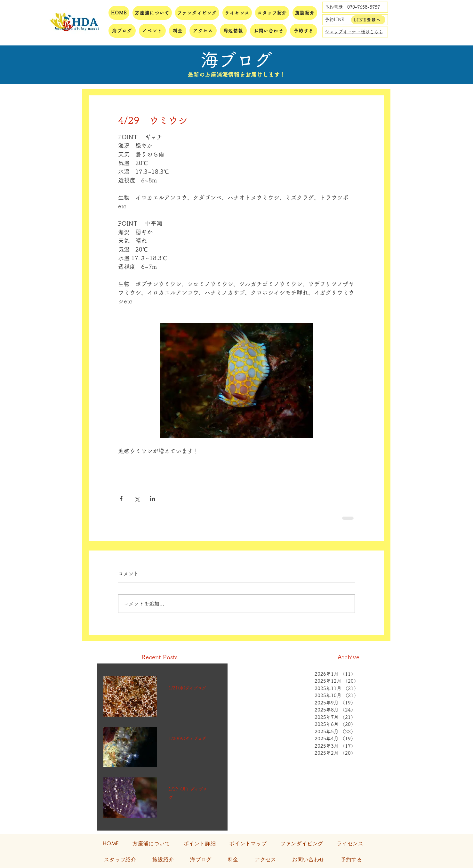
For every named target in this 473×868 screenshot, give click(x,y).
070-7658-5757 (364, 7)
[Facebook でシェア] (121, 498)
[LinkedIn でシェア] (152, 498)
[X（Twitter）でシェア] (137, 498)
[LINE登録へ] (368, 20)
